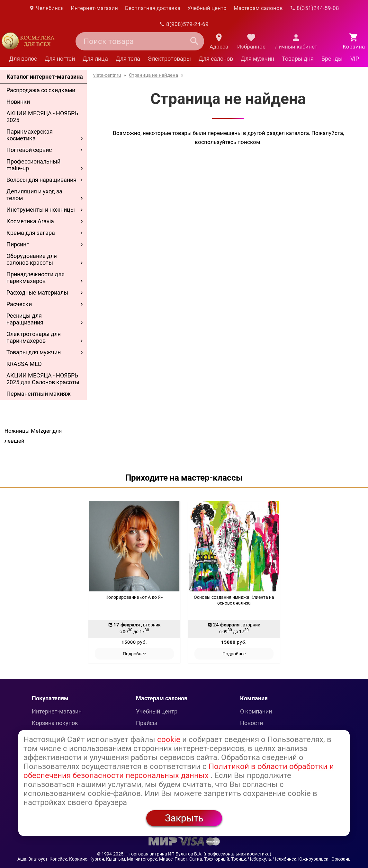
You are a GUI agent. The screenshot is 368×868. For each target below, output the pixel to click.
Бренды (332, 59)
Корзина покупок (55, 723)
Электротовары (169, 59)
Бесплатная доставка (153, 8)
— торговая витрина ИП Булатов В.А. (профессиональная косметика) (198, 854)
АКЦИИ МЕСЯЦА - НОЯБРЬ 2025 (42, 117)
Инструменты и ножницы (41, 210)
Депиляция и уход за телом (34, 195)
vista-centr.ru (107, 75)
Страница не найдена (153, 75)
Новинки (18, 102)
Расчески (19, 304)
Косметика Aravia (30, 221)
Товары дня (298, 59)
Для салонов (216, 59)
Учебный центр (207, 8)
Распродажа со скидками (41, 90)
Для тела (128, 59)
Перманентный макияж (39, 394)
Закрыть (184, 818)
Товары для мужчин (34, 352)
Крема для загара (31, 233)
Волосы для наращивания (41, 180)
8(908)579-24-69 (184, 24)
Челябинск (46, 8)
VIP (355, 59)
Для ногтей (60, 59)
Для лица (95, 59)
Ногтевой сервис (29, 150)
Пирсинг (18, 244)
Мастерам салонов (258, 8)
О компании (256, 711)
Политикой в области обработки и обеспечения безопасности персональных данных (179, 771)
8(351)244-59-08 (314, 8)
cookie (169, 740)
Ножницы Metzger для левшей (33, 436)
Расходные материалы (37, 292)
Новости (251, 723)
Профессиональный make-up (33, 165)
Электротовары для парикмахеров (34, 337)
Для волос (23, 59)
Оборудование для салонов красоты (32, 259)
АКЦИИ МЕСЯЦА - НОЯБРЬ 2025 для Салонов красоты (43, 379)
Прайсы (147, 723)
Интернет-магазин (94, 8)
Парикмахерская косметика (30, 135)
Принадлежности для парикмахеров (36, 278)
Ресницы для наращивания (25, 319)
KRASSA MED (24, 364)
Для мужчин (257, 59)
